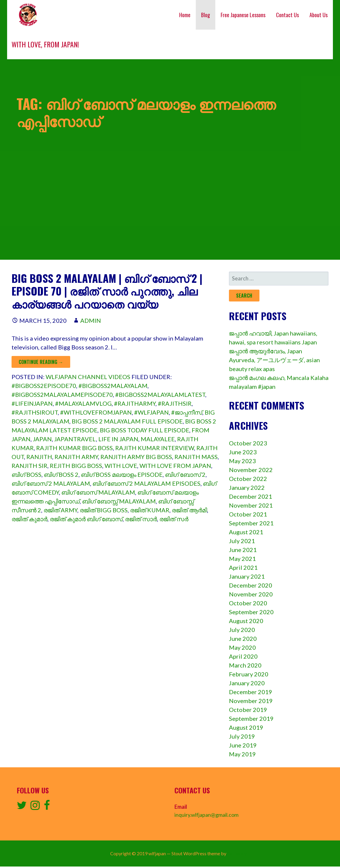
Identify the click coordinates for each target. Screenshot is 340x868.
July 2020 (242, 630)
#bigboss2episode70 (44, 386)
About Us (319, 15)
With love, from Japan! (45, 44)
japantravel (75, 439)
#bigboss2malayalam (113, 386)
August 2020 (246, 621)
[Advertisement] (170, 218)
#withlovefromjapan (96, 412)
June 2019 (243, 745)
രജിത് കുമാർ (29, 519)
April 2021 (243, 567)
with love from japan (175, 466)
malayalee (158, 439)
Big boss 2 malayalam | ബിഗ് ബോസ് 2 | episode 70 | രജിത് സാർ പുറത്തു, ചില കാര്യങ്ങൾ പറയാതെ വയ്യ (107, 291)
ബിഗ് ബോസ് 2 (185, 474)
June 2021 (243, 550)
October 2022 (248, 479)
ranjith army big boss (136, 457)
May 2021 (242, 559)
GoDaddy (237, 853)
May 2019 (242, 754)
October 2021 (248, 514)
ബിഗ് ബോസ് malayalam (98, 492)
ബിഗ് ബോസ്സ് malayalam (119, 501)
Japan (42, 439)
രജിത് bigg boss (104, 510)
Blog (206, 15)
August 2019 (246, 727)
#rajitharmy (135, 403)
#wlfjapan (151, 412)
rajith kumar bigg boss (74, 448)
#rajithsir (175, 403)
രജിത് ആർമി (189, 510)
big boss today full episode (145, 430)
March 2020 (245, 665)
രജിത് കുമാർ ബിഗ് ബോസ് (86, 519)
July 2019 (242, 736)
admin (91, 320)
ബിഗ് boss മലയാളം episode (122, 474)
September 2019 (251, 718)
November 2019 (251, 701)
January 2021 (247, 576)
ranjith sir (29, 466)
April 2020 (243, 656)
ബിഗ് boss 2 (61, 474)
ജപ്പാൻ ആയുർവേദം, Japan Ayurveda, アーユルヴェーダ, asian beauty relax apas (274, 360)
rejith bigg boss (76, 466)
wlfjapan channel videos (88, 377)
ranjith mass (196, 457)
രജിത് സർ (174, 519)
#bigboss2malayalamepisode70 (62, 394)
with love (121, 466)
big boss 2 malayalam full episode (127, 421)
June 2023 (243, 452)
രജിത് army (60, 510)
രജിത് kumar (150, 510)
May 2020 (242, 647)
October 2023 (248, 443)
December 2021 (251, 496)
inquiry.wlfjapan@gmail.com (206, 815)
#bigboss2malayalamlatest (160, 394)
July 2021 (242, 541)
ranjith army (76, 457)
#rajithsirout (35, 412)
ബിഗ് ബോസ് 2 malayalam (51, 483)
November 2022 (251, 470)
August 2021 (246, 532)
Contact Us (287, 15)
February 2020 (249, 674)
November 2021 (251, 505)
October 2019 (248, 710)
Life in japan (118, 439)
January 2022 (247, 487)
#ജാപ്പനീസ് (187, 412)
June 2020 (243, 638)
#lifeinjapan (32, 403)
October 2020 (248, 603)
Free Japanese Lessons (243, 15)
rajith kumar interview (155, 448)
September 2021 (251, 523)
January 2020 (247, 683)
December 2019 (251, 692)
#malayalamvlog (83, 403)
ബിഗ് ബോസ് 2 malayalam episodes (146, 483)
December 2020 (251, 585)
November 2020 (251, 594)
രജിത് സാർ (141, 519)
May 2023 (242, 461)
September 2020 (251, 612)
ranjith (39, 457)
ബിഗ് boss (27, 474)
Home (185, 15)
